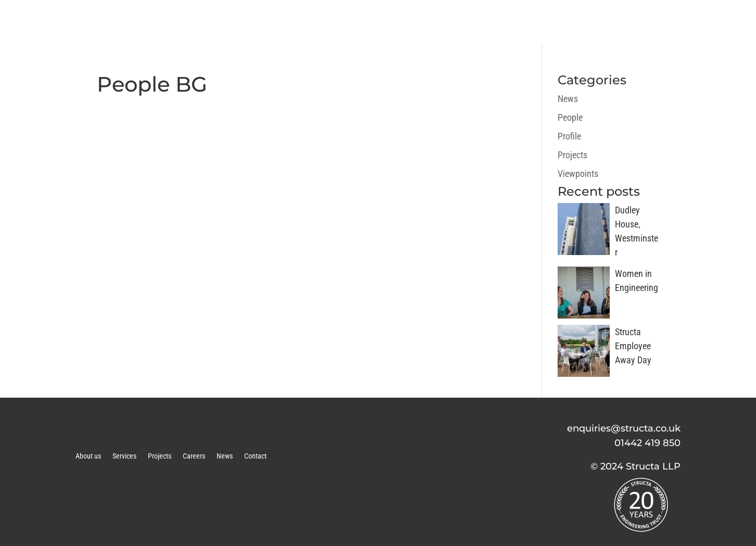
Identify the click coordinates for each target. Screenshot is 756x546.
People (570, 117)
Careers (194, 456)
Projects (572, 155)
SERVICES (449, 22)
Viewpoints (578, 174)
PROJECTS (519, 22)
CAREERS (589, 22)
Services (124, 456)
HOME (317, 22)
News (568, 99)
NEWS (649, 22)
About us (88, 456)
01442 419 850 (647, 443)
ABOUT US (379, 22)
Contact (255, 456)
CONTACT (709, 22)
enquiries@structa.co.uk (624, 428)
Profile (569, 136)
